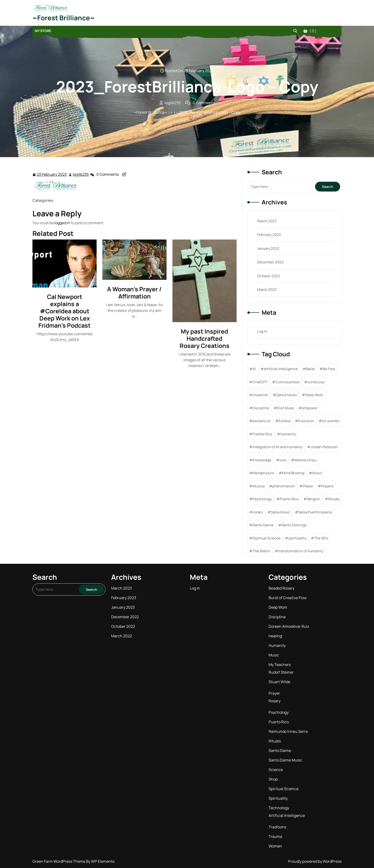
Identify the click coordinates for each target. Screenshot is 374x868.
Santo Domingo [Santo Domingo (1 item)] (294, 525)
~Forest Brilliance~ (64, 18)
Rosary (275, 701)
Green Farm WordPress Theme (59, 861)
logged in (62, 223)
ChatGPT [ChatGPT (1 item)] (260, 382)
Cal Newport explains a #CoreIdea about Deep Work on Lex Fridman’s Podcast (65, 311)
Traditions (277, 827)
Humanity (277, 645)
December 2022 (270, 262)
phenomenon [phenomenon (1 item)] (284, 486)
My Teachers (280, 665)
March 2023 (267, 221)
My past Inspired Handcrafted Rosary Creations (205, 338)
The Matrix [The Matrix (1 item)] (261, 551)
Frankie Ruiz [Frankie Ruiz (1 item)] (262, 434)
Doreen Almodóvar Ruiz (289, 626)
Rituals (275, 741)
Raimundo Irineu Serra (288, 731)
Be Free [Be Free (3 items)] (329, 369)
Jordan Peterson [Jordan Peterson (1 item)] (324, 447)
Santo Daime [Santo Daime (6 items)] (263, 525)
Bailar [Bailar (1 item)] (310, 369)
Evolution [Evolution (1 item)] (306, 421)
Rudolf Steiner (281, 672)
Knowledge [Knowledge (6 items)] (262, 460)
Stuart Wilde (279, 682)
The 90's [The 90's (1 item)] (321, 538)
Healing (275, 636)
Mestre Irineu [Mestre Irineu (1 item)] (305, 460)
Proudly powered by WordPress (315, 861)
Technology (279, 808)
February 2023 (269, 235)
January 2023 (268, 248)
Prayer (274, 693)
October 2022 (269, 276)
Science (276, 770)
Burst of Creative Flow (288, 598)
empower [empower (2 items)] (310, 408)
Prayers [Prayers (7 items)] (327, 486)
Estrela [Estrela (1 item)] (284, 421)
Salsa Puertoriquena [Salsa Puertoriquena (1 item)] (315, 512)
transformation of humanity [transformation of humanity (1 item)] (301, 551)
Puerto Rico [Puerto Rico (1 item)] (289, 499)
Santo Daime (280, 751)
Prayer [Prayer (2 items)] (308, 486)
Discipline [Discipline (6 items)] (261, 408)
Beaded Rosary (281, 588)
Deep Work (278, 607)
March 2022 (267, 290)
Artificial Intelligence (287, 815)
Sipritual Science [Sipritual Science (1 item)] (267, 538)
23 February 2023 (52, 174)
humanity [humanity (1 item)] (288, 434)
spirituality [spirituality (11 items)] (297, 538)
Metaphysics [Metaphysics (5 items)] (263, 473)
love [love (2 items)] (283, 460)
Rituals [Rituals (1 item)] (334, 499)
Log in (262, 331)
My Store (43, 31)
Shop (273, 779)
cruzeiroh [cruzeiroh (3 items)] (260, 395)
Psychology (279, 712)
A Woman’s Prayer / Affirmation (134, 293)
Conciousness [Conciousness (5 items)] (288, 382)
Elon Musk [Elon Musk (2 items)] (285, 408)
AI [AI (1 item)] (254, 369)
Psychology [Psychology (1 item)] (262, 499)
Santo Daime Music (285, 760)
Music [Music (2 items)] (317, 473)
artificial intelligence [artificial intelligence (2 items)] (281, 369)
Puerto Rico (279, 722)
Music (274, 655)
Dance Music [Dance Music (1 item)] (287, 395)
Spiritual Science (283, 789)
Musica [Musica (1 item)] (259, 486)
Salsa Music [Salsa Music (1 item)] (280, 512)
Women (275, 846)
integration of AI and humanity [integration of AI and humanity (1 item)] (278, 447)
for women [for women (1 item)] (331, 421)
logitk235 (81, 174)
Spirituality (278, 798)
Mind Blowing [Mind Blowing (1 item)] (293, 473)
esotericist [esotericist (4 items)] (262, 421)
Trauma (275, 836)
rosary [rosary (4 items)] (258, 512)
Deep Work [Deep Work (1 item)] (314, 395)
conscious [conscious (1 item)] (316, 382)
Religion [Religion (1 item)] (314, 499)
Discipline (277, 617)
